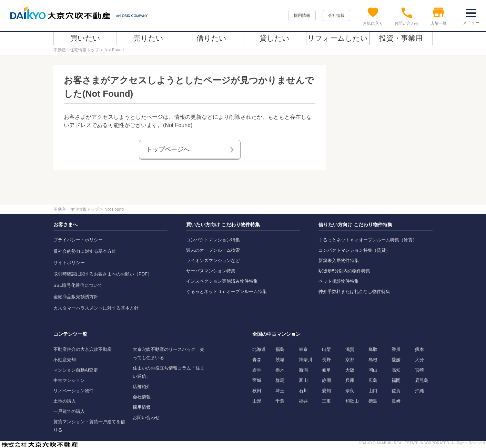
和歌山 (352, 401)
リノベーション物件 (74, 391)
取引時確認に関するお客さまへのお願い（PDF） (103, 274)
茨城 (280, 360)
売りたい (148, 38)
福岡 (396, 380)
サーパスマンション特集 (211, 271)
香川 (396, 349)
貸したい (275, 38)
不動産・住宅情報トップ (76, 50)
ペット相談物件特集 (339, 281)
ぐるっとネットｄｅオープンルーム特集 (226, 291)
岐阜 (326, 370)
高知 (396, 370)
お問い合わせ (146, 418)
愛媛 (396, 360)
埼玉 (280, 391)
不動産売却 (65, 360)
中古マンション (69, 380)
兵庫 (350, 380)
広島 (373, 380)
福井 (303, 401)
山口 (373, 391)
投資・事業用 (401, 38)
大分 (419, 360)
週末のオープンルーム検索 (213, 250)
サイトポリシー (69, 263)
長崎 (396, 401)
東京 (303, 349)
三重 (326, 401)
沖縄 (419, 391)
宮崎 (419, 370)
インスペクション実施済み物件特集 (222, 281)
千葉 (280, 401)
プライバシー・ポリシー (78, 240)
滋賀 (350, 349)
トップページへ (168, 149)
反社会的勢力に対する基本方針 (85, 251)
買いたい (85, 38)
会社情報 (336, 15)
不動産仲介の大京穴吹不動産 (83, 349)
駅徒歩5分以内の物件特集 (344, 271)
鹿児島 (422, 380)
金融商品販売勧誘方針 (76, 297)
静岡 (326, 380)
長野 (326, 360)
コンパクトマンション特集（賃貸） (354, 250)
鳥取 (373, 349)
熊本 (419, 349)
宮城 (257, 380)
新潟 (303, 370)
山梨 (326, 349)
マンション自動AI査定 (76, 370)
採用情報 (302, 15)
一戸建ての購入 (69, 411)
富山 (303, 380)
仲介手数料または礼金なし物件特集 (354, 291)
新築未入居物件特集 (339, 261)
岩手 (257, 370)
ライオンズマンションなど (213, 261)
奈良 (350, 391)
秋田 (257, 391)
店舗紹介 (142, 387)
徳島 (373, 401)
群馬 (280, 380)
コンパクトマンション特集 (213, 240)
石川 (303, 391)
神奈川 (306, 360)
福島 (280, 349)
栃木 (280, 370)
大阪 (350, 370)
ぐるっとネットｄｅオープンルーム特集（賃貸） (368, 240)
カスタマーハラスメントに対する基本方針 (96, 308)
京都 (350, 360)
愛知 (326, 391)
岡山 (373, 370)
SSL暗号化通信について (78, 285)
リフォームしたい (338, 38)
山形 (257, 401)
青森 (257, 360)
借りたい (211, 38)
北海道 (259, 349)
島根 (373, 360)
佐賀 (396, 391)
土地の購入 (65, 401)
